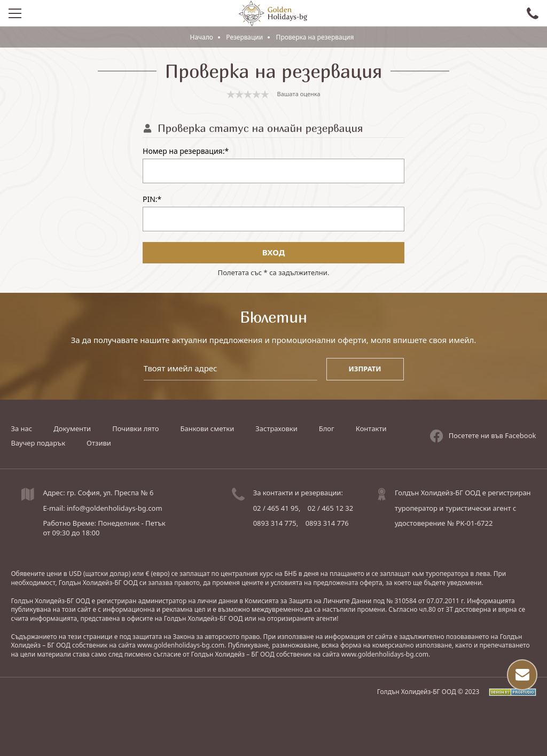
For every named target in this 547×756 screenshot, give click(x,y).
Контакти (371, 428)
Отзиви (99, 443)
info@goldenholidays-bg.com (115, 508)
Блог (327, 428)
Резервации (244, 37)
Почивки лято (135, 428)
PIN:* (152, 200)
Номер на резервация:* (186, 151)
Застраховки (276, 428)
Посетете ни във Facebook (483, 435)
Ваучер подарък (38, 443)
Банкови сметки (207, 428)
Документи (72, 428)
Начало (201, 37)
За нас (21, 428)
